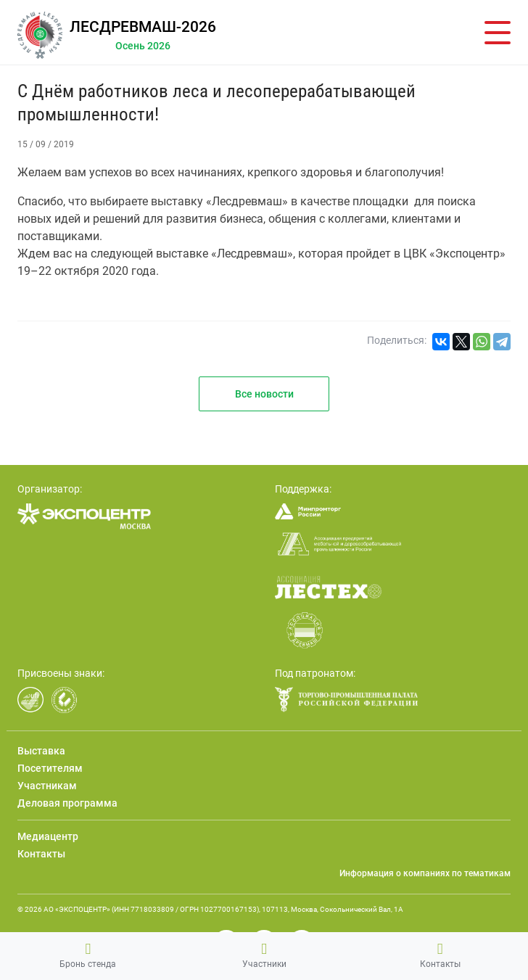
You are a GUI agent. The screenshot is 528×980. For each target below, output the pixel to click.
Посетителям (50, 768)
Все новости (264, 394)
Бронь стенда (88, 955)
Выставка (41, 751)
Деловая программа (67, 803)
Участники (264, 955)
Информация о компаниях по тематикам (425, 873)
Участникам (47, 786)
